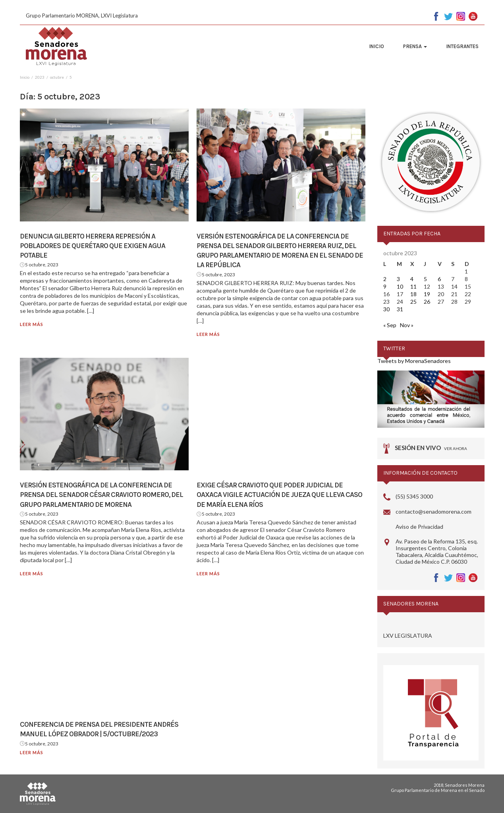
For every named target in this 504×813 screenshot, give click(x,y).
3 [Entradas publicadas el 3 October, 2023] (398, 279)
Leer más (32, 324)
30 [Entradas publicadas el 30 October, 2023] (386, 309)
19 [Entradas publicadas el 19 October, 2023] (427, 294)
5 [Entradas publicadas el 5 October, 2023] (425, 279)
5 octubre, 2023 (42, 265)
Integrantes (462, 46)
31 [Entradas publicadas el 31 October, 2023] (400, 309)
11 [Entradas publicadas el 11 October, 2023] (413, 286)
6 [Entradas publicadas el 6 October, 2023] (439, 279)
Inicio (377, 46)
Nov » (407, 325)
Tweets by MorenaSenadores (414, 361)
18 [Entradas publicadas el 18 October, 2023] (413, 294)
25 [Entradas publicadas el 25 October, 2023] (413, 302)
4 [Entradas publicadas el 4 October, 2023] (412, 279)
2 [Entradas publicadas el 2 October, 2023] (385, 279)
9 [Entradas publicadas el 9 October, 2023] (385, 286)
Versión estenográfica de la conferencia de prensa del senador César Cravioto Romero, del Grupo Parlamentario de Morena (101, 495)
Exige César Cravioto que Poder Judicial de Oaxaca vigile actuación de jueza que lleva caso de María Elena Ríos (279, 495)
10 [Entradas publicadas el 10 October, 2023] (400, 286)
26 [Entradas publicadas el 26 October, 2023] (427, 302)
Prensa (415, 46)
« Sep (390, 325)
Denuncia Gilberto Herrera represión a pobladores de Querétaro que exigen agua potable (93, 246)
